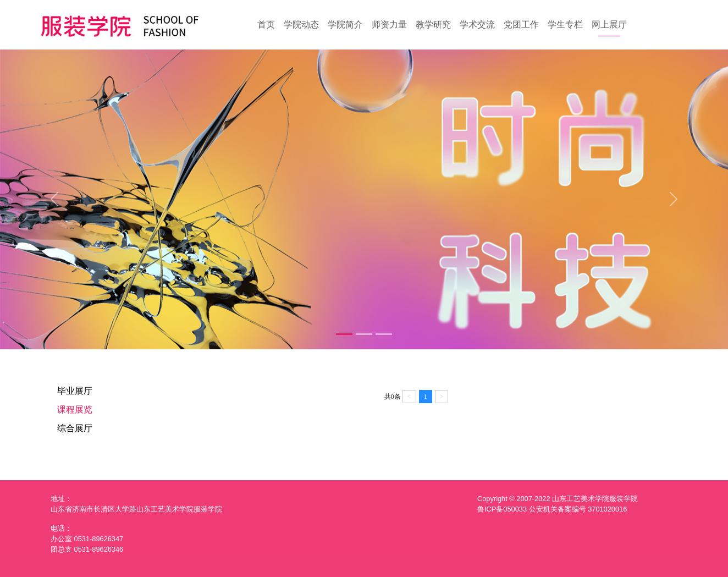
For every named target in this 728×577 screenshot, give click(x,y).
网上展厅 (609, 24)
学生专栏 (565, 24)
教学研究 (433, 24)
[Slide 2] (364, 334)
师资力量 (389, 24)
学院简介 (345, 24)
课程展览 (75, 410)
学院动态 (301, 24)
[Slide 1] (344, 334)
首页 (266, 24)
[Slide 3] (384, 334)
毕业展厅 (75, 391)
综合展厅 (75, 428)
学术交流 (477, 24)
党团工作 (521, 24)
